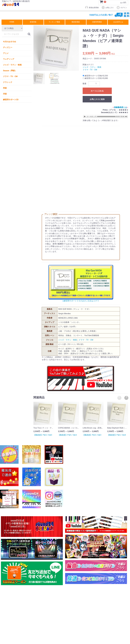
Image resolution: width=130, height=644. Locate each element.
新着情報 (33, 22)
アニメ (6, 53)
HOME (12, 22)
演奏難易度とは (120, 107)
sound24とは (118, 22)
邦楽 (5, 88)
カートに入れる (97, 91)
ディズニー (8, 47)
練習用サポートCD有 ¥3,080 (95, 78)
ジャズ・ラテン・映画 (12, 65)
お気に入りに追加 (97, 99)
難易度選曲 (76, 22)
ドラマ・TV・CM (10, 76)
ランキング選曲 (54, 22)
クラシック (8, 82)
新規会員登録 (92, 8)
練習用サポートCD (11, 100)
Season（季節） (10, 71)
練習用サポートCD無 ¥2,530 (95, 76)
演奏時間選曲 (97, 22)
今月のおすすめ (10, 42)
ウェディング (9, 59)
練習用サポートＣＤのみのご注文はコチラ (81, 301)
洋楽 (5, 94)
